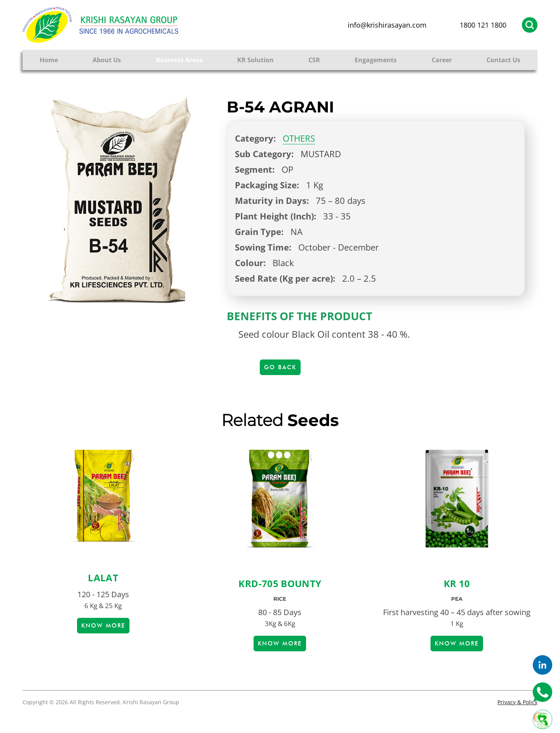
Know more (103, 626)
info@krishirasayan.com (387, 25)
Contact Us (503, 60)
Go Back (280, 367)
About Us (107, 60)
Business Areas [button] (179, 60)
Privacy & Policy (517, 702)
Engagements (376, 60)
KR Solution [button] (255, 60)
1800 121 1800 (483, 25)
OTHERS (299, 138)
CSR (314, 60)
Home (49, 60)
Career (442, 60)
